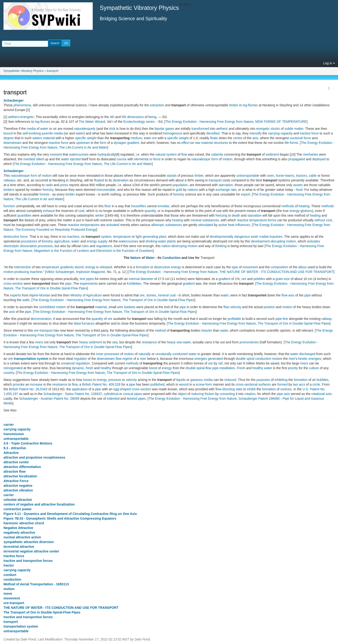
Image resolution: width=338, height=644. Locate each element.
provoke (19, 384)
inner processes (108, 354)
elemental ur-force (147, 159)
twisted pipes (136, 399)
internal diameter (141, 279)
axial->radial (260, 237)
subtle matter (294, 129)
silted (40, 159)
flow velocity (232, 307)
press (64, 185)
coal (81, 211)
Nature (135, 258)
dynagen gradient (126, 143)
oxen (270, 176)
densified (213, 133)
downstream (12, 143)
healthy (106, 368)
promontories (249, 342)
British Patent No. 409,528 (101, 384)
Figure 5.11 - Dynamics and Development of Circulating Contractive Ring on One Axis (70, 514)
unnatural (68, 363)
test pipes (87, 279)
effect (185, 143)
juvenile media (52, 133)
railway (326, 319)
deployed (319, 159)
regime (128, 359)
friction (209, 394)
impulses (276, 237)
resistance (149, 342)
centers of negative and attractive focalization (39, 504)
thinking (221, 246)
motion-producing (16, 272)
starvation (226, 185)
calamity (217, 154)
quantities (24, 215)
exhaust (49, 211)
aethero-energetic (21, 117)
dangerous (242, 237)
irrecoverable (106, 190)
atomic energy (85, 267)
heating (304, 206)
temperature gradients (58, 267)
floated (99, 180)
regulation (83, 363)
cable (313, 176)
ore (154, 138)
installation (227, 368)
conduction (263, 359)
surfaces (265, 384)
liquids (181, 380)
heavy (83, 342)
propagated (297, 159)
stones (151, 295)
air (55, 129)
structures (221, 143)
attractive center (16, 462)
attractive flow (15, 471)
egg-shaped (122, 389)
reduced (230, 380)
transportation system (31, 359)
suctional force (300, 138)
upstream (83, 143)
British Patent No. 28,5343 (28, 389)
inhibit (251, 389)
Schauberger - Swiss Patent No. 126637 (73, 394)
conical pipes (133, 394)
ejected (75, 159)
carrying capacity (280, 133)
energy (167, 368)
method (160, 330)
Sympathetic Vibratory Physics (23, 71)
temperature (122, 237)
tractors (302, 176)
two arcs (299, 384)
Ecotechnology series (139, 122)
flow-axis (288, 295)
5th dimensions (133, 117)
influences (243, 225)
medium (136, 138)
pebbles (259, 279)
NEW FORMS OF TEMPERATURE (281, 122)
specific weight (86, 138)
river (143, 359)
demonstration (41, 319)
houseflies (139, 206)
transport (53, 71)
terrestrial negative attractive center (31, 551)
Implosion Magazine (90, 272)
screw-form (204, 384)
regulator (80, 359)
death (236, 215)
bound (8, 133)
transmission (14, 434)
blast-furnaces (84, 323)
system (106, 237)
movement (250, 267)
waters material (44, 138)
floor (108, 206)
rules (85, 246)
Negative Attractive (18, 528)
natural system (166, 154)
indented (113, 399)
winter (99, 215)
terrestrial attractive (19, 547)
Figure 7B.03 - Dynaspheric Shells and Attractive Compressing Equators (60, 518)
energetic (263, 129)
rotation (250, 394)
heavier (207, 330)
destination (121, 180)
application (80, 389)
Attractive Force (16, 481)
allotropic (158, 225)
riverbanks (310, 154)
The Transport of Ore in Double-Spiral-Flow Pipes (51, 288)
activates (313, 241)
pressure (115, 380)
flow (184, 154)
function (9, 206)
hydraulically (107, 154)
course (122, 159)
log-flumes (250, 105)
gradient (225, 279)
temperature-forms (263, 220)
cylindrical (111, 394)
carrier (9, 425)
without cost (323, 220)
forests (44, 194)
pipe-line (282, 319)
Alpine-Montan (40, 295)
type (235, 267)
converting (227, 394)
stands (172, 176)
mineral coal (167, 295)
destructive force (16, 237)
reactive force (58, 143)
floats (214, 138)
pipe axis (283, 394)
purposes (263, 380)
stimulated (206, 225)
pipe (68, 284)
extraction (157, 105)
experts (15, 295)
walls (26, 300)
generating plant (154, 237)
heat (231, 225)
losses (88, 380)
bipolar (160, 129)
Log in (329, 63)
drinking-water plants (161, 241)
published (157, 384)
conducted (180, 354)
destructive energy (168, 267)
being (152, 117)
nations (193, 190)
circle (316, 384)
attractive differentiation (22, 467)
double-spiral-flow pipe (202, 368)
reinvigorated (13, 368)
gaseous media (202, 380)
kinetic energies (310, 359)
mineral (196, 220)
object (182, 394)
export (246, 194)
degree (9, 138)
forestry (48, 190)
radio (49, 185)
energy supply (97, 241)
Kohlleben (134, 284)
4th (112, 117)
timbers (9, 190)
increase (36, 384)
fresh (90, 368)
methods (288, 206)
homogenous (173, 133)
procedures (29, 241)
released (106, 267)
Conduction (172, 258)
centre (238, 138)
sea (115, 342)
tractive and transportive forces (28, 561)
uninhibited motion (53, 307)
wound (184, 384)
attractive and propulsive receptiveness (34, 457)
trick (112, 129)
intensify (255, 133)
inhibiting (281, 380)
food (299, 190)
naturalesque (201, 159)
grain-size (283, 279)
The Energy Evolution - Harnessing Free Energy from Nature (209, 122)
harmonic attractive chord (24, 523)
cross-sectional (246, 384)
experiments (89, 284)
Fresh (241, 368)
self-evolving (32, 133)
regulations (104, 246)
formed (283, 384)
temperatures (90, 225)
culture (314, 368)
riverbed (29, 159)
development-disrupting (268, 241)
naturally (144, 354)
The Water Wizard (92, 122)
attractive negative (18, 486)
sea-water (184, 342)
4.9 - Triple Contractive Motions (28, 443)
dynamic (78, 368)
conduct (10, 575)
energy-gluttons (301, 211)
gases (170, 129)
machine (73, 237)
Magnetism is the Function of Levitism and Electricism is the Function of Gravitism (94, 251)
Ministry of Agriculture (86, 295)
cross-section (13, 284)
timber (234, 105)
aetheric (222, 129)
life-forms (292, 143)
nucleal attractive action (22, 537)
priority (293, 368)
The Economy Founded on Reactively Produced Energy (56, 230)
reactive (243, 220)
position (269, 307)
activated (113, 225)
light (139, 237)
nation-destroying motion (179, 246)
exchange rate (226, 190)
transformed (200, 129)
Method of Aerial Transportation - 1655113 (36, 584)
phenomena (22, 105)
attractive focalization (20, 476)
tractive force (309, 133)
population (180, 185)
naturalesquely (85, 129)
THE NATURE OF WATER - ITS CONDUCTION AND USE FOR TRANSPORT (277, 272)
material (101, 307)
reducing (197, 394)
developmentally (221, 237)
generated (215, 359)
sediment (272, 154)
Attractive (11, 453)
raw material (204, 143)
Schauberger (14, 100)
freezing (221, 215)
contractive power (18, 509)
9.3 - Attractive (15, 448)
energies (201, 359)
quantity (150, 211)
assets (298, 185)
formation (301, 380)
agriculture (62, 241)
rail (220, 363)
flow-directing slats (229, 389)
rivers (39, 342)
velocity (131, 380)
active (223, 225)
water (44, 129)
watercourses (79, 154)
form (103, 143)
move (8, 594)
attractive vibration (18, 490)
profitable (234, 319)
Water (150, 258)
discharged (307, 354)
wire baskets (126, 307)
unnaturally (164, 354)
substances (211, 220)
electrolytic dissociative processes (28, 246)
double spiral (245, 359)
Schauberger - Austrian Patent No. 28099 (49, 399)
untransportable (248, 176)
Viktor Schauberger (60, 272)
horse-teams (285, 176)
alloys (303, 267)
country (9, 373)
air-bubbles (320, 380)
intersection (23, 267)
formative (143, 267)
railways (10, 180)
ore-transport (43, 330)
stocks (275, 129)
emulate (164, 206)
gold (179, 190)
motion (227, 159)
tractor (9, 565)
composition (279, 267)
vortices (286, 389)
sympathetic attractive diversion (29, 542)
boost (153, 368)
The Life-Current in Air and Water (83, 147)
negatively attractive (19, 533)
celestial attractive (18, 500)
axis (255, 138)
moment (56, 154)
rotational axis (321, 394)
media (31, 129)
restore (277, 359)
